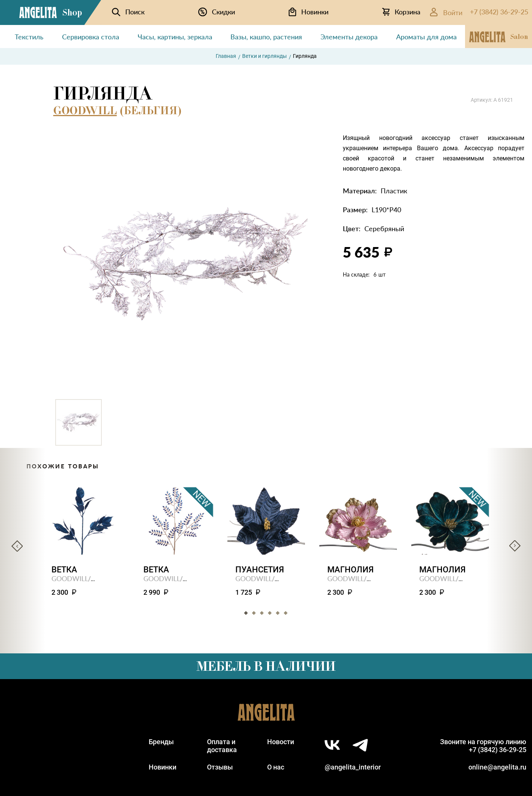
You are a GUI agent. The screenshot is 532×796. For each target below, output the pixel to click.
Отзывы (220, 767)
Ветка (64, 570)
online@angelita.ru (497, 767)
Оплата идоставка (222, 746)
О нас (276, 767)
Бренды (161, 742)
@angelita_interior (353, 767)
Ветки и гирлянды (264, 56)
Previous (17, 546)
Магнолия (351, 570)
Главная (226, 56)
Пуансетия (260, 570)
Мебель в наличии (266, 666)
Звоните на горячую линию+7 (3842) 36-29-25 (483, 746)
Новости (281, 742)
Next (515, 546)
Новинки (163, 767)
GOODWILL (85, 110)
